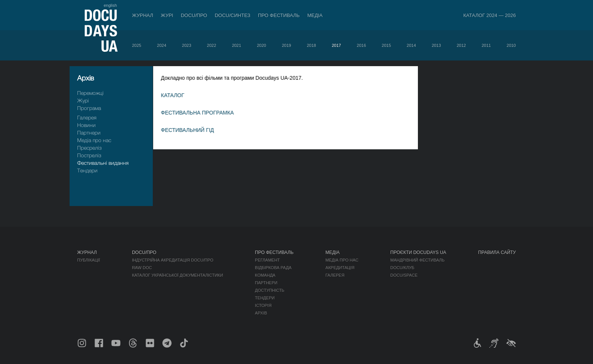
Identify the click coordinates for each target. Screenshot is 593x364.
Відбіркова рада (273, 268)
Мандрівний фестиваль (417, 260)
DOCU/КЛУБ (402, 268)
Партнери (89, 132)
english (110, 5)
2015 (386, 45)
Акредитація (340, 268)
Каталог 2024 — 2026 (490, 15)
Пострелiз (89, 155)
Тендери (87, 170)
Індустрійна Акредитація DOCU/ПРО (173, 260)
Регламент (267, 260)
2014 (411, 45)
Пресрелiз (89, 148)
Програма (89, 108)
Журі (167, 15)
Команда (265, 275)
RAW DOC (142, 268)
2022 (211, 45)
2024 (161, 45)
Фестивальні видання (103, 163)
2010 (511, 45)
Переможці (90, 93)
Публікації (88, 260)
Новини (86, 125)
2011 (486, 45)
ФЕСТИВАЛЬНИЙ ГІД (194, 130)
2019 (286, 45)
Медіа (315, 15)
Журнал (143, 15)
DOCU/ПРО (194, 15)
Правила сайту (497, 252)
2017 (336, 45)
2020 (261, 45)
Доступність (270, 290)
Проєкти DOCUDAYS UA (418, 252)
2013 (436, 45)
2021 (236, 45)
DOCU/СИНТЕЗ (233, 15)
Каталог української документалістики (178, 275)
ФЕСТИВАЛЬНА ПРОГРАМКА (204, 113)
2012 (461, 45)
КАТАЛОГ (180, 95)
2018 (311, 45)
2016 (361, 45)
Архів (261, 313)
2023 (186, 45)
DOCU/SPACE (404, 275)
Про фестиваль (279, 15)
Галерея (87, 117)
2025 (137, 45)
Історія (263, 305)
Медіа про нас (94, 140)
